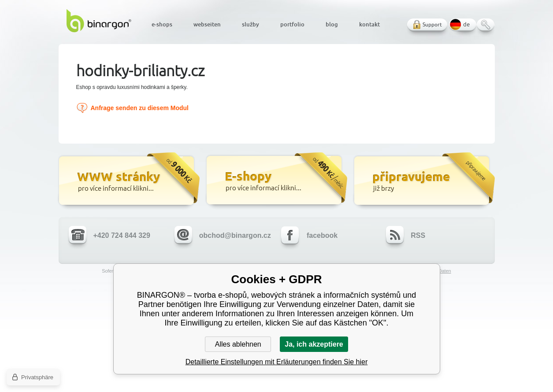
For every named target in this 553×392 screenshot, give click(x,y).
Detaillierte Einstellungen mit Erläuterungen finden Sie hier (277, 362)
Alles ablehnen (238, 344)
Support (432, 24)
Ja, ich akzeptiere (314, 344)
